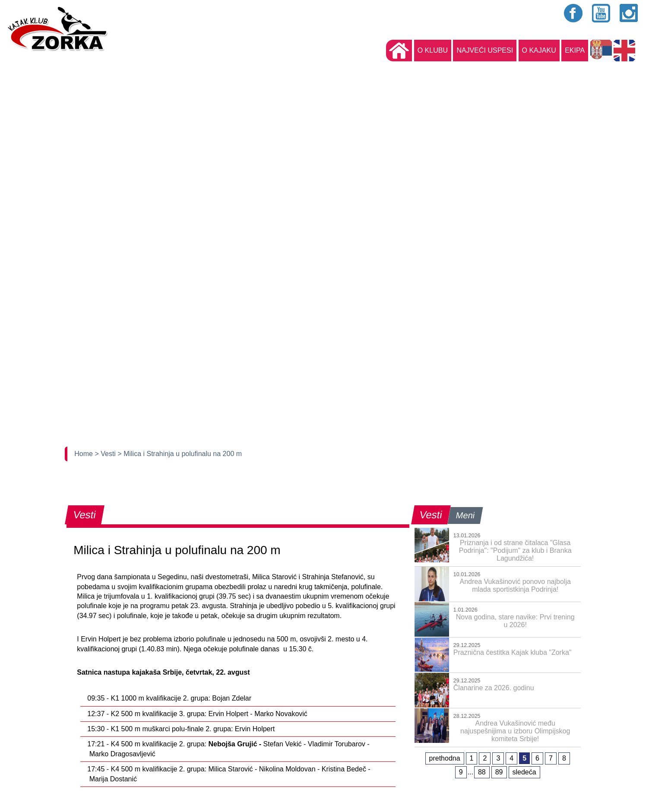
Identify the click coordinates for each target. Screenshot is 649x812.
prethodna (445, 758)
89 (499, 772)
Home (84, 454)
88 (482, 772)
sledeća (524, 772)
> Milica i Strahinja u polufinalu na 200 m (180, 454)
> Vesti (106, 454)
